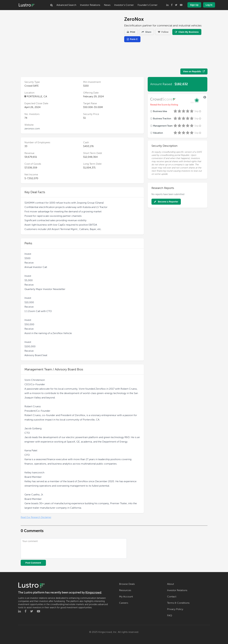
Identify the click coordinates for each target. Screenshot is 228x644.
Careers (124, 603)
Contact (172, 597)
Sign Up (194, 5)
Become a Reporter (166, 202)
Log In (209, 5)
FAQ (170, 616)
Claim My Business (187, 32)
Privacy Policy (175, 609)
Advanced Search (66, 5)
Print (131, 32)
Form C (132, 39)
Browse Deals (127, 584)
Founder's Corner (148, 5)
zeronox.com (32, 129)
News (107, 5)
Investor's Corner (124, 5)
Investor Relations (90, 5)
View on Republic (194, 71)
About (170, 584)
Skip (198, 111)
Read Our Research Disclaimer (36, 517)
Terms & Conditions (178, 603)
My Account (126, 597)
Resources (125, 590)
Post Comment (33, 563)
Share (147, 32)
